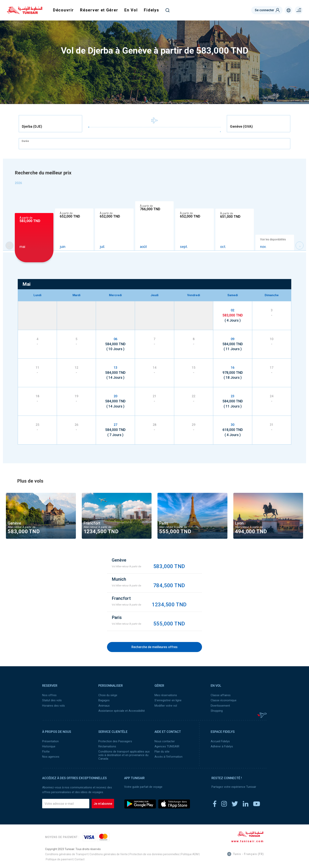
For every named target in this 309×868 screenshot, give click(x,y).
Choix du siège (108, 695)
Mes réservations (166, 695)
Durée (25, 141)
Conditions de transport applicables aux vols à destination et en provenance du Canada (124, 755)
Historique (49, 746)
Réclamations (107, 746)
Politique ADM (190, 854)
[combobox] (50, 124)
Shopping (217, 711)
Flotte (46, 751)
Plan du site (162, 751)
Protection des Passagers (115, 741)
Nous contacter (165, 741)
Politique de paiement (59, 859)
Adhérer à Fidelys (222, 746)
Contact (80, 859)
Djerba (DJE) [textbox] (32, 127)
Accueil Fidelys (220, 741)
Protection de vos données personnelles (154, 854)
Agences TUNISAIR (167, 746)
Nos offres (49, 695)
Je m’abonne (103, 803)
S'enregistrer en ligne (168, 700)
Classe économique (224, 700)
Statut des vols (52, 700)
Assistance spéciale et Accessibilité (122, 711)
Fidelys (151, 10)
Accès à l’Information (168, 756)
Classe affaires (221, 695)
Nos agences (51, 756)
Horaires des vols (54, 705)
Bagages (104, 700)
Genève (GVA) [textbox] (241, 127)
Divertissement (220, 705)
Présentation (50, 741)
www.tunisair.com (248, 841)
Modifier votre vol (166, 705)
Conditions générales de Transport (67, 854)
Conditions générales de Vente (109, 854)
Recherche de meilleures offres (154, 647)
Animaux (104, 705)
